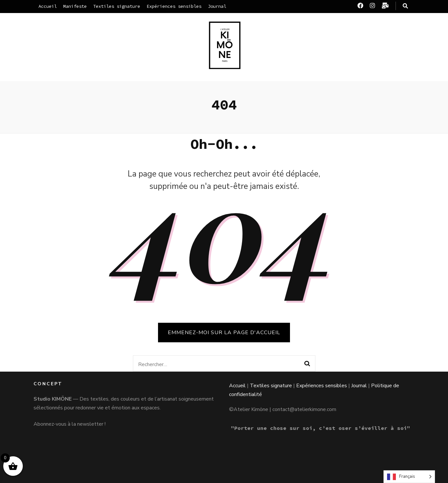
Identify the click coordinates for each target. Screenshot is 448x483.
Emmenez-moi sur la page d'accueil (224, 333)
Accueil (48, 6)
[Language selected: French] (409, 477)
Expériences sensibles (174, 6)
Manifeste (75, 6)
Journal (217, 6)
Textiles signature (117, 6)
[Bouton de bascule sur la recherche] (405, 6)
